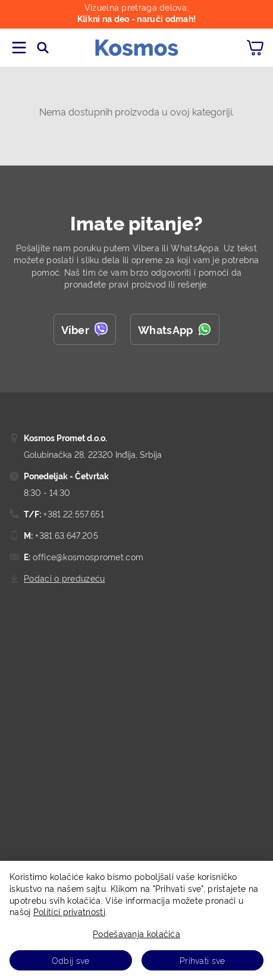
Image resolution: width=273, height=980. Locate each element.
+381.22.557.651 (73, 514)
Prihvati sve (203, 960)
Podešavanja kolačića (136, 933)
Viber (85, 329)
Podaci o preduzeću (64, 578)
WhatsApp (175, 329)
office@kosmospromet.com (87, 556)
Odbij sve (71, 960)
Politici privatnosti (69, 911)
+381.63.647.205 (65, 535)
